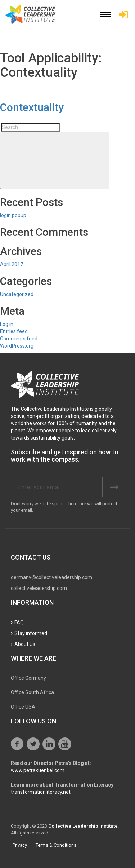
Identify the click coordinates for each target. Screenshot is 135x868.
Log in (7, 324)
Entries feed (14, 331)
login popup (13, 215)
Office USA (23, 707)
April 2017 (12, 264)
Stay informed (31, 633)
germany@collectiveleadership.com (51, 577)
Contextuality (32, 107)
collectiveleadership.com (39, 588)
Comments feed (19, 339)
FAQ (19, 622)
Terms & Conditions (56, 845)
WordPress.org (17, 346)
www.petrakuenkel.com (38, 770)
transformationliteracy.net (41, 792)
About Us (25, 644)
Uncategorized (17, 294)
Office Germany (28, 678)
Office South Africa (32, 692)
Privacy (20, 845)
